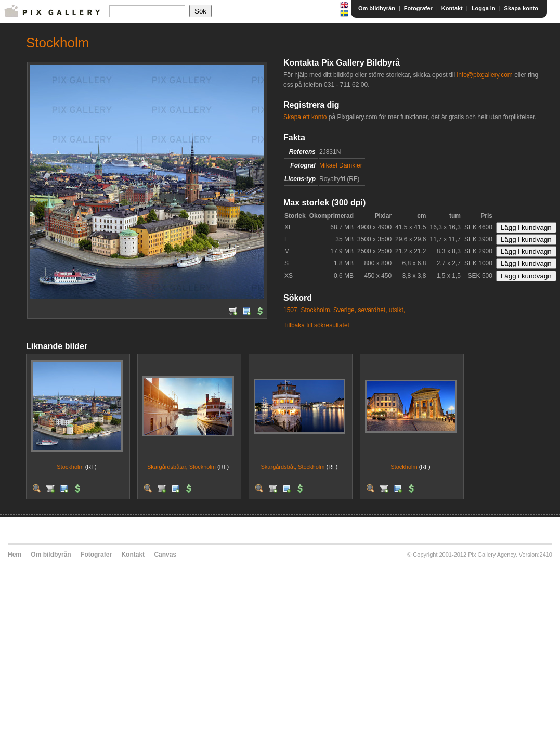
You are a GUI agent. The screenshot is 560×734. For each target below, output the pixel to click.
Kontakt (452, 8)
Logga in (484, 8)
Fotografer (418, 8)
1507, (291, 310)
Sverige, (345, 310)
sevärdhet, (372, 310)
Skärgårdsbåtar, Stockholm (181, 467)
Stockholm (70, 467)
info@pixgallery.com (484, 75)
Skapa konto (521, 8)
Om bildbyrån (377, 8)
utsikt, (397, 310)
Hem (15, 555)
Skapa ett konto (305, 117)
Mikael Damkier (341, 165)
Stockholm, (316, 310)
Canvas (165, 555)
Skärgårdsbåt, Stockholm (293, 467)
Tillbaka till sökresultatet (316, 325)
